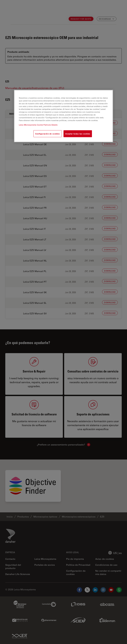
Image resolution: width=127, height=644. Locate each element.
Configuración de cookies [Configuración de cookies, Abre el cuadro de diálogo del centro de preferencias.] (48, 134)
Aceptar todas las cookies (78, 134)
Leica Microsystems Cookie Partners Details (38, 125)
